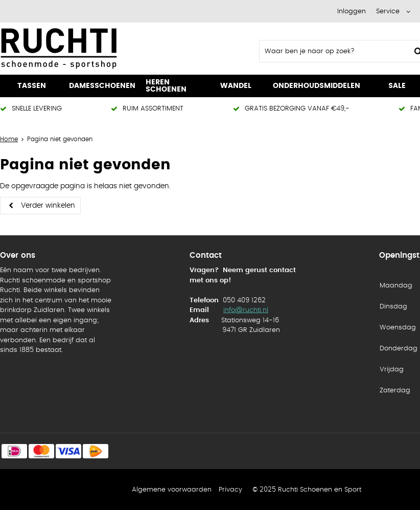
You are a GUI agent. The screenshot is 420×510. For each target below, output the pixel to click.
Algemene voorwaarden (172, 490)
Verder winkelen (48, 206)
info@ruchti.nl (246, 310)
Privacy (230, 490)
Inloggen (352, 12)
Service (388, 12)
